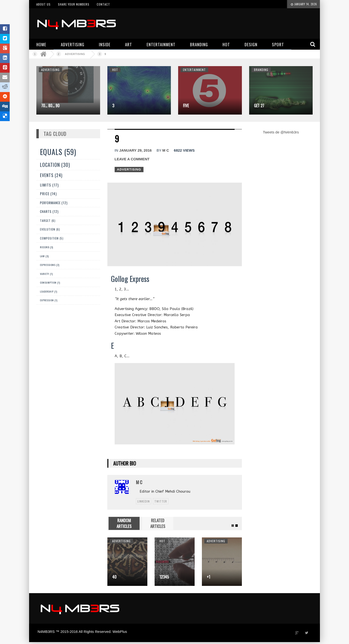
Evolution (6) (50, 229)
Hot (115, 70)
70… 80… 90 (50, 106)
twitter (161, 501)
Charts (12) (49, 211)
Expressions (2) (50, 265)
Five (186, 106)
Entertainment (194, 70)
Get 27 (259, 106)
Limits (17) (49, 185)
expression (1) (49, 300)
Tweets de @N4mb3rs (281, 132)
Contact (103, 4)
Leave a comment (132, 159)
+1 (208, 577)
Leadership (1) (49, 291)
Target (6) (48, 221)
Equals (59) (58, 152)
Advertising (75, 54)
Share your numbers (74, 4)
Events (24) (51, 175)
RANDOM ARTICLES (124, 523)
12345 (164, 577)
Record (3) (47, 247)
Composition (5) (52, 238)
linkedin (144, 501)
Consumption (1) (50, 283)
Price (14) (48, 194)
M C (166, 150)
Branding (261, 70)
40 (114, 577)
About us (44, 4)
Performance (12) (54, 203)
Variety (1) (46, 274)
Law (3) (44, 256)
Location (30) (55, 165)
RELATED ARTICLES (158, 523)
